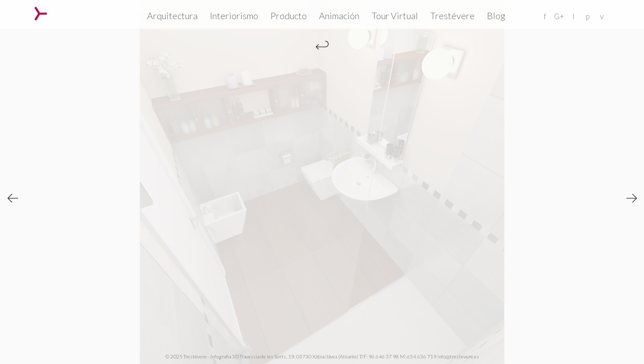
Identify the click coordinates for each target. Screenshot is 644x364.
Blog (496, 16)
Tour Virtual (395, 16)
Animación (339, 16)
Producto (289, 16)
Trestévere (452, 16)
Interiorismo (234, 16)
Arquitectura (172, 16)
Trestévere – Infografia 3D (41, 14)
